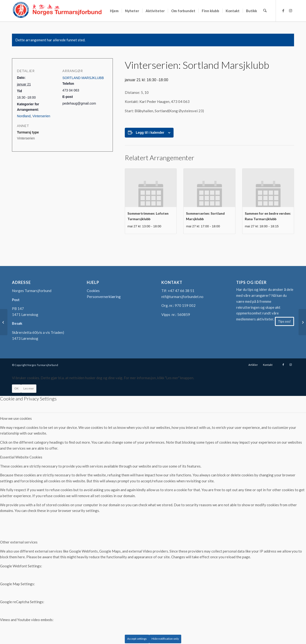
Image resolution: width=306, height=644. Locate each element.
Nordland (24, 116)
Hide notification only (165, 639)
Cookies (93, 291)
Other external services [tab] (19, 542)
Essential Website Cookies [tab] (21, 457)
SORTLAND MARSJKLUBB (83, 78)
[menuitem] (115, 11)
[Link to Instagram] (290, 11)
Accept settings (137, 639)
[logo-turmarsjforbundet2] (57, 11)
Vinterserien (41, 116)
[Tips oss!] (284, 321)
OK (16, 388)
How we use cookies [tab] (16, 418)
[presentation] (151, 188)
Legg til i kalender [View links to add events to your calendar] (150, 133)
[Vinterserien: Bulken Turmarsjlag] (4, 322)
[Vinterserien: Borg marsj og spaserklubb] (302, 322)
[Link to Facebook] (283, 11)
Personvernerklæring (104, 297)
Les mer (29, 388)
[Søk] (265, 11)
